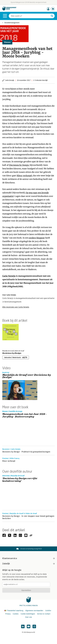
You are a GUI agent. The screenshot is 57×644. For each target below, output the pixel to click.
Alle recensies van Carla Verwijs (16, 307)
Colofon (48, 611)
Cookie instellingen (28, 614)
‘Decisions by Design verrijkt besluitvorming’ (20, 480)
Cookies (16, 614)
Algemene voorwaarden (34, 611)
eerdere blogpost (37, 238)
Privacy (8, 614)
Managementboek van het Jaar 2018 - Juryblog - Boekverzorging (25, 415)
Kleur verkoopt (24, 176)
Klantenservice (28, 558)
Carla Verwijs (9, 276)
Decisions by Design (19, 165)
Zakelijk (28, 564)
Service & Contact (44, 614)
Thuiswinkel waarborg (14, 611)
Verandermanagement (12, 23)
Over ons (29, 617)
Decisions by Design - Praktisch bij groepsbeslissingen (26, 452)
